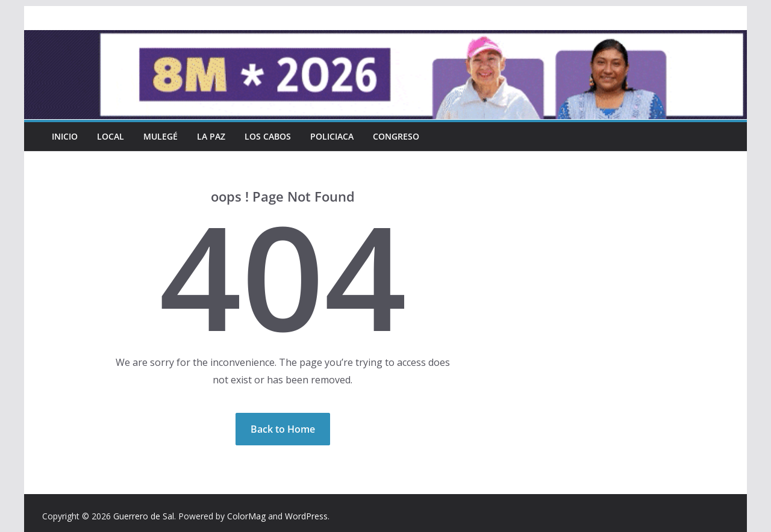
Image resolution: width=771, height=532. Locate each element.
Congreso (396, 136)
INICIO (65, 136)
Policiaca (332, 136)
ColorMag (246, 516)
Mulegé (161, 136)
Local (111, 136)
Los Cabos (268, 136)
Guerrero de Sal (144, 516)
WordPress (306, 516)
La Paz (211, 136)
